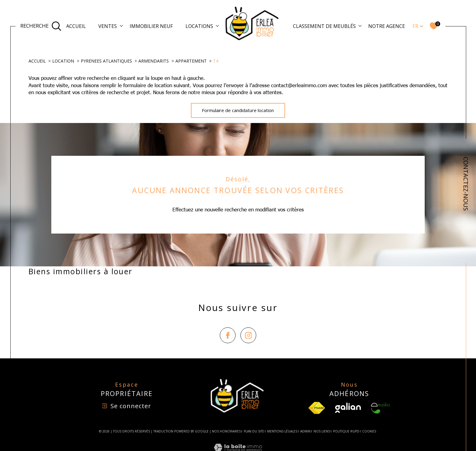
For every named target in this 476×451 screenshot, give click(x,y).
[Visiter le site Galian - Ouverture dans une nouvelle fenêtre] (348, 408)
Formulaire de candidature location (238, 110)
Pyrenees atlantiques (106, 61)
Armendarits (154, 61)
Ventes (108, 26)
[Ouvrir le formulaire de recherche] (41, 26)
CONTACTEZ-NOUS (466, 184)
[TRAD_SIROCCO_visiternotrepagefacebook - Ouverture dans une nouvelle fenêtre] (228, 335)
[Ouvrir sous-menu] (121, 26)
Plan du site (254, 431)
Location (63, 61)
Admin (305, 431)
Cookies (369, 432)
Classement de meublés (324, 26)
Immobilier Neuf (151, 26)
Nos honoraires (226, 431)
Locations (199, 26)
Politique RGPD (346, 431)
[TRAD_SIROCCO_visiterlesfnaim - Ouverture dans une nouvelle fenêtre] (317, 408)
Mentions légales (282, 431)
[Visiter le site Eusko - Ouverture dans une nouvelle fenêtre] (381, 408)
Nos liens (322, 431)
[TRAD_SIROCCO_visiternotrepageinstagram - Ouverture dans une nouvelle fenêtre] (248, 335)
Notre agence (387, 26)
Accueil (76, 26)
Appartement (191, 61)
